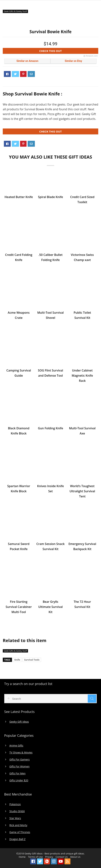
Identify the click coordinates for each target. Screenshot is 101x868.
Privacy (49, 857)
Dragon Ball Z (17, 839)
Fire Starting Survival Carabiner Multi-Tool (19, 607)
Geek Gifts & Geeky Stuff (15, 11)
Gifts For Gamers (20, 760)
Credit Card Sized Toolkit (82, 200)
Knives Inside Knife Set (50, 489)
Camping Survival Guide (19, 373)
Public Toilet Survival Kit (82, 315)
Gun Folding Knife (50, 428)
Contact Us (62, 857)
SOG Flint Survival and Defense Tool (50, 373)
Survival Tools (32, 660)
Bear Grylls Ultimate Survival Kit (51, 607)
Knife (17, 660)
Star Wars (15, 818)
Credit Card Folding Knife (19, 257)
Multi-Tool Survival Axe (82, 431)
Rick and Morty (18, 825)
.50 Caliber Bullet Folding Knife (51, 257)
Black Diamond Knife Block (19, 431)
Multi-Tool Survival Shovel (50, 315)
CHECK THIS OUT (68, 51)
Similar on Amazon (27, 61)
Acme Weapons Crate (19, 315)
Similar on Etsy (73, 61)
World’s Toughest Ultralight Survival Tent (82, 491)
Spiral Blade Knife (50, 197)
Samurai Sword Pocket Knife (19, 546)
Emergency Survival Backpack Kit (82, 546)
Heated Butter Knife (19, 197)
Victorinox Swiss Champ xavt (82, 257)
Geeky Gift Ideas (19, 722)
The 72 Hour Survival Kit (82, 604)
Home (22, 857)
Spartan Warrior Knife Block (19, 489)
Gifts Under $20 (19, 780)
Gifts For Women (19, 766)
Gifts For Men (18, 773)
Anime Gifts (16, 746)
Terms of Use (35, 857)
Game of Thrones (20, 832)
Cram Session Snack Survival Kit (50, 546)
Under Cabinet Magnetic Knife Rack (82, 376)
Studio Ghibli (17, 811)
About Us (75, 857)
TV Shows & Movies (21, 753)
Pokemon (15, 804)
